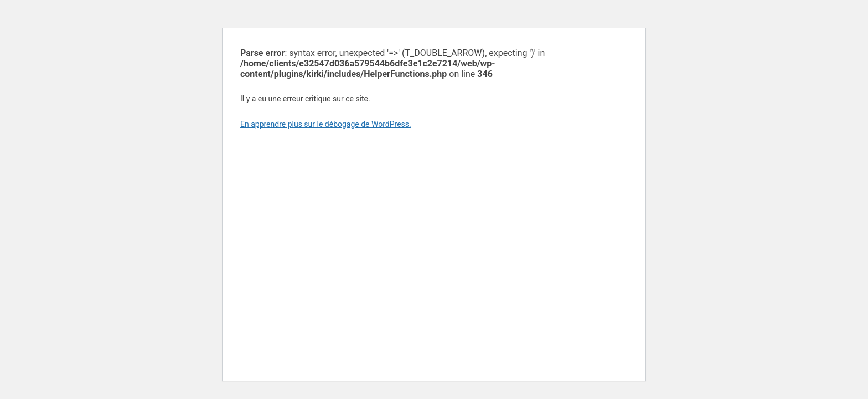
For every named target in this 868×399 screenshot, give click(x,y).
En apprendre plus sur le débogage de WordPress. (326, 124)
